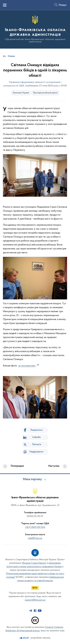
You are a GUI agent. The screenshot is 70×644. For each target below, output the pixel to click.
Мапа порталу (32, 479)
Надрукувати (36, 452)
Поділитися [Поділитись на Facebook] (37, 430)
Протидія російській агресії (45, 93)
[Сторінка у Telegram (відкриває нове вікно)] (31, 611)
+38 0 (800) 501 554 (35, 527)
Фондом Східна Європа (34, 563)
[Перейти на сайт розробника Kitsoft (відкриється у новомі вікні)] (25, 638)
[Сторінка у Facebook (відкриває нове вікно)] (35, 611)
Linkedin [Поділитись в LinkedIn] (37, 437)
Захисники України (21, 93)
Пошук (63, 5)
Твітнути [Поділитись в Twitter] (37, 444)
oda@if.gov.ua (35, 538)
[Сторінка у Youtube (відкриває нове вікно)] (40, 611)
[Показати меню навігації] (5, 5)
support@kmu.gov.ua (35, 600)
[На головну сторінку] (35, 29)
